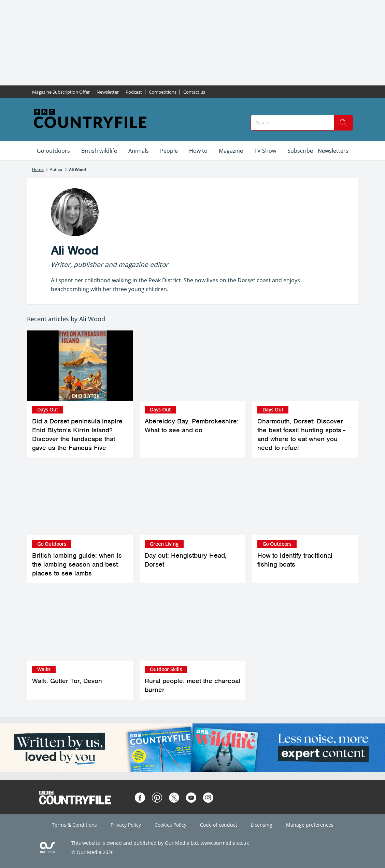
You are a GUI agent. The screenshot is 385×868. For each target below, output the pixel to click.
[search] (343, 123)
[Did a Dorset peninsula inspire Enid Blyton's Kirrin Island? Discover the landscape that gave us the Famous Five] (80, 366)
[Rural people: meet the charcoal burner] (192, 625)
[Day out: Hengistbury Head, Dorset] (192, 500)
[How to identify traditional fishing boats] (305, 500)
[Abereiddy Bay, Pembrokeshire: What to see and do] (192, 366)
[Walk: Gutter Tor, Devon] (80, 625)
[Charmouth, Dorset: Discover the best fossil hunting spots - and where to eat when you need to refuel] (305, 366)
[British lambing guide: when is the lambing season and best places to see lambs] (80, 500)
